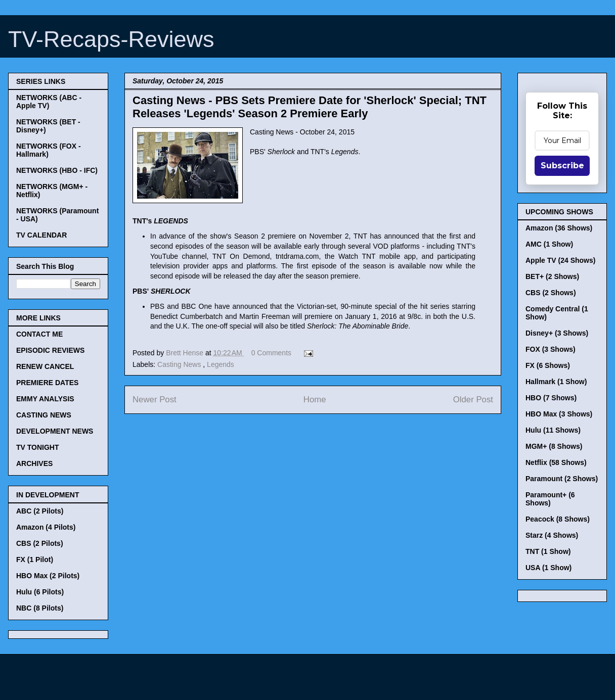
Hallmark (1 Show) (556, 382)
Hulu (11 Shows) (553, 430)
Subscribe (562, 166)
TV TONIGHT (38, 447)
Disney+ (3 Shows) (557, 333)
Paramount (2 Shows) (562, 479)
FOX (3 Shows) (551, 349)
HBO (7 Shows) (551, 398)
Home (315, 400)
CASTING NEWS (44, 415)
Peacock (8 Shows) (558, 519)
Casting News (180, 364)
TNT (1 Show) (548, 551)
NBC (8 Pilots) (40, 608)
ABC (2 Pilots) (40, 511)
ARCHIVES (34, 463)
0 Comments (271, 353)
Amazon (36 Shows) (559, 228)
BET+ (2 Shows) (552, 276)
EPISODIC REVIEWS (50, 350)
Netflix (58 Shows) (556, 462)
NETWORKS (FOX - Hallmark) (49, 150)
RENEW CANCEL (45, 366)
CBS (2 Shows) (551, 293)
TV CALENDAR (41, 235)
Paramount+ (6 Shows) (550, 499)
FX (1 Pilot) (35, 559)
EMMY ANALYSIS (45, 399)
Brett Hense (186, 353)
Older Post (473, 400)
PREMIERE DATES (47, 383)
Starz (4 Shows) (552, 535)
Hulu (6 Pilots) (40, 592)
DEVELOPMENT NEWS (55, 431)
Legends (221, 364)
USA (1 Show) (548, 568)
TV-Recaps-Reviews (111, 39)
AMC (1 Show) (549, 244)
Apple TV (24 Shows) (560, 260)
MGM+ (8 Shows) (554, 446)
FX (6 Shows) (548, 365)
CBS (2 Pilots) (40, 543)
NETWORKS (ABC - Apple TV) (49, 102)
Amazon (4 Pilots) (46, 527)
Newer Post (155, 400)
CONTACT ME (39, 334)
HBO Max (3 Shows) (559, 414)
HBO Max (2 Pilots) (48, 576)
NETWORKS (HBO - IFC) (57, 170)
